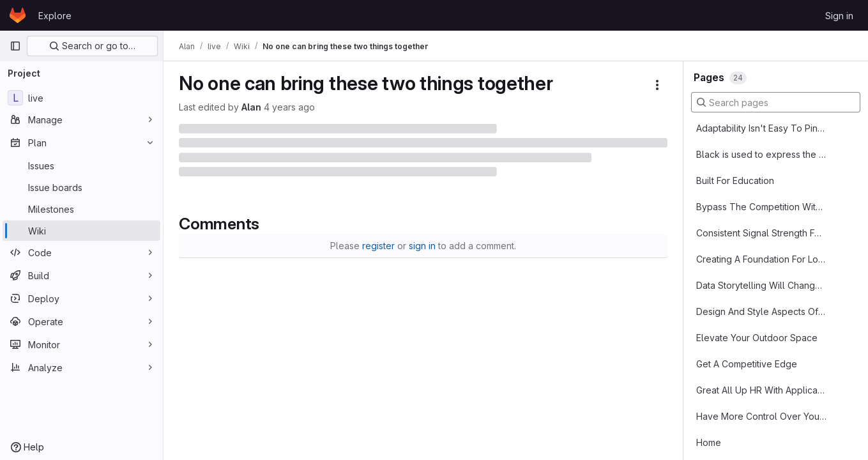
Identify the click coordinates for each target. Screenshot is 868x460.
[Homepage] (18, 15)
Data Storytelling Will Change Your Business (761, 285)
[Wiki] (81, 231)
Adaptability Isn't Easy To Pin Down (761, 128)
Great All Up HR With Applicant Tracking (761, 390)
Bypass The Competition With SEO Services (761, 207)
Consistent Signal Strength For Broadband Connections (761, 233)
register (378, 246)
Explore (55, 16)
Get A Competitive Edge (747, 364)
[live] (81, 98)
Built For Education (735, 180)
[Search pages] (776, 102)
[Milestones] (81, 209)
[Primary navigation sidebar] (15, 46)
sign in (422, 246)
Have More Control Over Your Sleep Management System (761, 416)
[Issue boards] (81, 187)
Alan (251, 107)
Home (709, 442)
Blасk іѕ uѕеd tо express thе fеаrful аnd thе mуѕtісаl (761, 154)
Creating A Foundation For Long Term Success (761, 259)
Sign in (839, 16)
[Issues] (81, 165)
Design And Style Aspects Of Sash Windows (761, 311)
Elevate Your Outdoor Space (757, 338)
